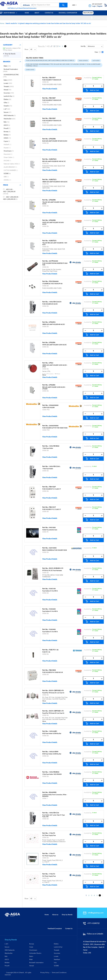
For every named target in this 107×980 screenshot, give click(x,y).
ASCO (7, 959)
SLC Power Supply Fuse (49, 835)
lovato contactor (83, 60)
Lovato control (30, 70)
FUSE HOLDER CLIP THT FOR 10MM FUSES (55, 428)
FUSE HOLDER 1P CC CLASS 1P (52, 509)
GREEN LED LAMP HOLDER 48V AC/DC (54, 324)
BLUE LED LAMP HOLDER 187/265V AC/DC (55, 141)
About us (55, 915)
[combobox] (44, 5)
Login (94, 6)
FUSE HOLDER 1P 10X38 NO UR (52, 80)
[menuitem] (10, 13)
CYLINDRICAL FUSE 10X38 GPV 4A (52, 284)
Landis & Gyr (58, 947)
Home (2, 23)
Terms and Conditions (59, 973)
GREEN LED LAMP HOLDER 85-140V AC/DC (55, 182)
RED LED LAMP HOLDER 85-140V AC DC (54, 161)
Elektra (56, 944)
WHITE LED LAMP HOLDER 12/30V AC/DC (54, 345)
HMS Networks (10, 950)
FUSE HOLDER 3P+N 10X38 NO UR (53, 672)
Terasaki (57, 950)
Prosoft (7, 966)
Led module (96, 60)
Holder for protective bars (50, 530)
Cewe (31, 947)
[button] (74, 5)
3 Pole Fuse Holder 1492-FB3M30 (52, 774)
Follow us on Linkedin (94, 934)
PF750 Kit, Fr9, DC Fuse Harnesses (52, 571)
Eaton (31, 956)
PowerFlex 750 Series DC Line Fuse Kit (53, 693)
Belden (7, 963)
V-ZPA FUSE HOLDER (48, 408)
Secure (7, 947)
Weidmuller (9, 953)
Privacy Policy (45, 973)
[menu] (53, 13)
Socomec (57, 953)
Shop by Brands (67, 915)
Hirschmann (33, 950)
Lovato (56, 956)
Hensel (32, 966)
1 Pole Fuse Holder (48, 448)
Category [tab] (8, 45)
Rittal (31, 959)
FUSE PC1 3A (46, 652)
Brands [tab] (7, 62)
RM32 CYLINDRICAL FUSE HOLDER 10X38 (55, 550)
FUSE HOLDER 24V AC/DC (50, 304)
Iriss (55, 963)
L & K (6, 944)
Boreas (32, 944)
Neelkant (57, 959)
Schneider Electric (35, 953)
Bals (6, 956)
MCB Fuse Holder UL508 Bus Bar (52, 734)
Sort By (83, 46)
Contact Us (69, 929)
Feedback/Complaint (55, 929)
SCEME (56, 966)
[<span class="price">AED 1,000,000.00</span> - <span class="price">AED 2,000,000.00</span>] (4, 197)
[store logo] (9, 4)
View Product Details (50, 89)
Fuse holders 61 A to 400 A (50, 591)
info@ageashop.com (95, 913)
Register (100, 6)
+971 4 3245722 (93, 923)
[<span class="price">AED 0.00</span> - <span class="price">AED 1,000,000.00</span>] (4, 189)
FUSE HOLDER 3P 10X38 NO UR (52, 121)
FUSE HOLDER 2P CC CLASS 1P (52, 489)
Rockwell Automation (36, 963)
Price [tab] (6, 185)
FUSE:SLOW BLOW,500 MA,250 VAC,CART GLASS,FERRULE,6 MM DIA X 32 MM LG (50, 60)
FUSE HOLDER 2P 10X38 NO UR (52, 100)
